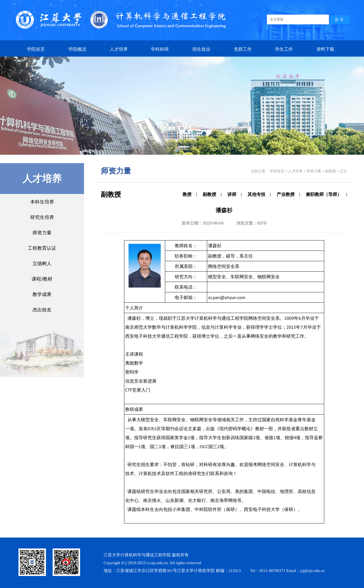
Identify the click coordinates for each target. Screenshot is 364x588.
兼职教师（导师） (324, 194)
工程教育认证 (42, 248)
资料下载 (325, 49)
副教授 (209, 194)
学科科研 (160, 49)
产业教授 (286, 194)
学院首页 (36, 49)
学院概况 (77, 49)
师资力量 (42, 232)
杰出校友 (42, 310)
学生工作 (284, 49)
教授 (187, 194)
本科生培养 (42, 202)
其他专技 (256, 194)
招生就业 (201, 49)
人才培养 (119, 49)
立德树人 (42, 263)
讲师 (232, 194)
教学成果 (42, 294)
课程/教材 (42, 279)
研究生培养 (42, 217)
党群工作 (243, 49)
